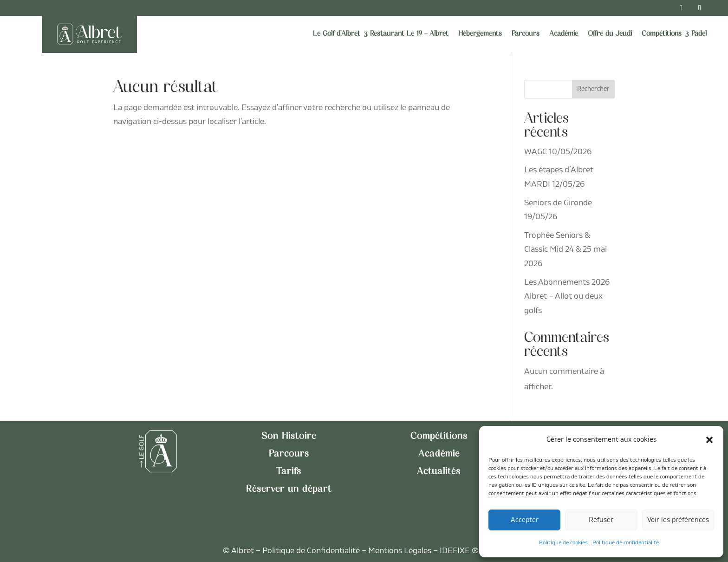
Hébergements (480, 34)
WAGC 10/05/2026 (558, 152)
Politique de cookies (563, 543)
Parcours (526, 34)
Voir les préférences (678, 520)
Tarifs (289, 472)
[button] (709, 440)
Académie (564, 34)
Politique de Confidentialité (311, 551)
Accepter (525, 520)
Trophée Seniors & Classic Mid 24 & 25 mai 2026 (565, 249)
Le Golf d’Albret (337, 34)
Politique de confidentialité (626, 543)
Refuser (601, 520)
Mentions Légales (400, 551)
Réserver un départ (289, 490)
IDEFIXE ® (459, 551)
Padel (699, 34)
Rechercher (593, 89)
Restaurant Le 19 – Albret (409, 34)
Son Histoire (289, 437)
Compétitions (662, 34)
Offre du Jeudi (610, 34)
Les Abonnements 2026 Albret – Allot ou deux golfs (567, 296)
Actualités (439, 472)
